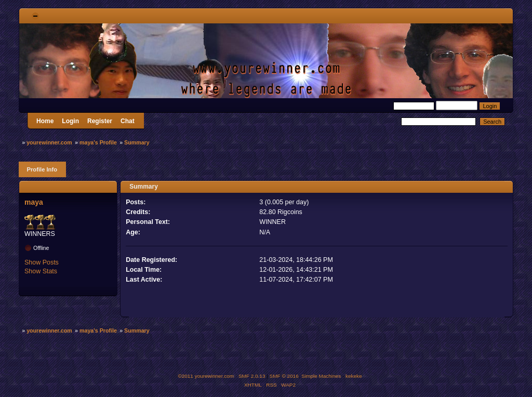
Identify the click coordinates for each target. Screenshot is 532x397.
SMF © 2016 (284, 376)
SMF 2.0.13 (252, 376)
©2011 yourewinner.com (206, 376)
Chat (128, 121)
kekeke (354, 376)
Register (100, 121)
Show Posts (42, 262)
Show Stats (41, 271)
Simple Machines (321, 376)
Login (70, 121)
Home (45, 121)
